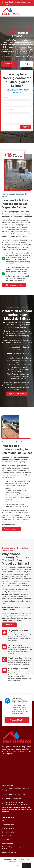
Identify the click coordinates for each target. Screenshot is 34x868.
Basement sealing (8, 828)
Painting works (7, 836)
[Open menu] (31, 12)
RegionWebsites (20, 861)
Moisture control (7, 843)
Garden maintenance (9, 852)
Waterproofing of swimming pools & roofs (13, 848)
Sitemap (21, 859)
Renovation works (8, 832)
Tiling (4, 821)
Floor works (6, 840)
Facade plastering (8, 825)
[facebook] (17, 866)
